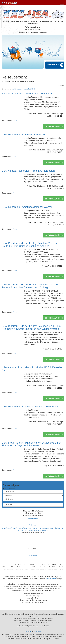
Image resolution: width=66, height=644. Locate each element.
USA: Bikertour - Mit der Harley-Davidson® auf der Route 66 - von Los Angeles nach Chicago (30, 286)
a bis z (15, 89)
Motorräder (33, 525)
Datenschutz (37, 631)
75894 (15, 157)
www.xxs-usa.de (51, 579)
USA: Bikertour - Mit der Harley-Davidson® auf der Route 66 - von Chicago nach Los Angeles (30, 244)
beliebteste (32, 89)
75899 (15, 312)
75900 (15, 271)
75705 (15, 429)
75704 (15, 392)
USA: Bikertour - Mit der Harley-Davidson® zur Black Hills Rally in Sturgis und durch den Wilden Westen (31, 327)
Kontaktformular (33, 555)
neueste (25, 89)
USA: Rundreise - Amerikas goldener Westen (27, 207)
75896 (15, 470)
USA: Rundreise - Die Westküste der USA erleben (30, 406)
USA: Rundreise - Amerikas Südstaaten (24, 134)
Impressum (28, 631)
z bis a (20, 89)
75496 (15, 193)
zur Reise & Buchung (54, 126)
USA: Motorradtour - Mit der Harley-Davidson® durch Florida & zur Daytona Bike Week (31, 444)
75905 (15, 229)
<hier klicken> (33, 518)
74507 (15, 354)
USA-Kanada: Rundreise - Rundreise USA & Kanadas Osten (32, 369)
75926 (15, 121)
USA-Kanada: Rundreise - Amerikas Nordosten (28, 171)
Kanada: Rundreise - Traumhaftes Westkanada (28, 93)
